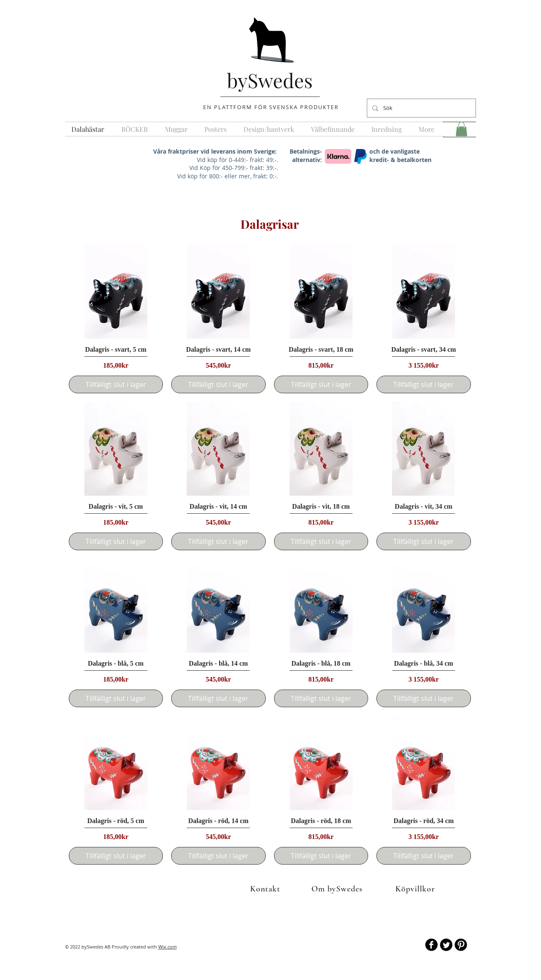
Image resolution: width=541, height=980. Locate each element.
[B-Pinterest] (461, 945)
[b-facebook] (431, 945)
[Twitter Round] (446, 945)
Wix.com (167, 947)
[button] (461, 129)
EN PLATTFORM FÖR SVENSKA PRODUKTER (271, 107)
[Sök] (421, 108)
